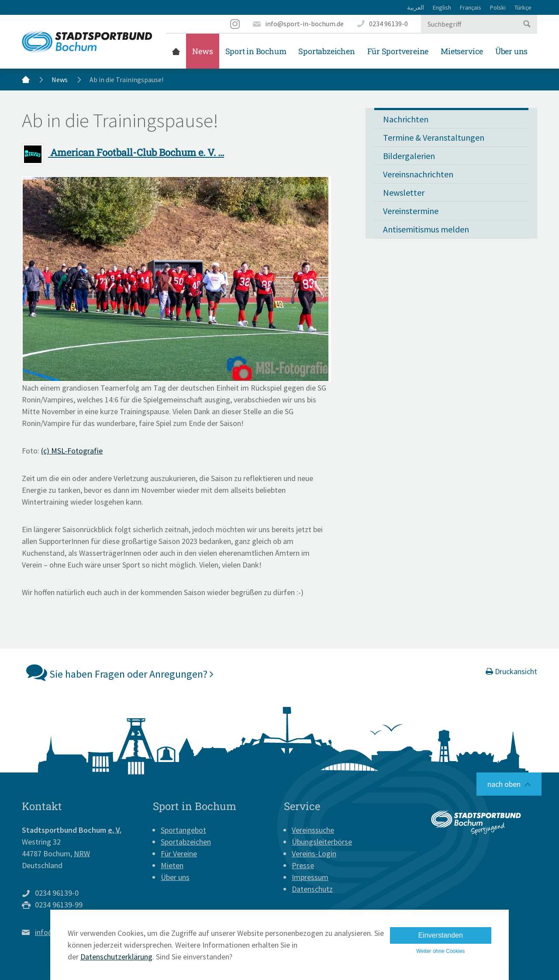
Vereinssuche (313, 830)
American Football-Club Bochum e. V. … (123, 152)
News (202, 51)
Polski (498, 7)
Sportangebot (183, 830)
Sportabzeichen (326, 51)
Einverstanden (441, 935)
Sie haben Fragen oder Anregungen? (120, 672)
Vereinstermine (411, 211)
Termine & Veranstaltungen (434, 137)
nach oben (504, 784)
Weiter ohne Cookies (440, 951)
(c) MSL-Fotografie (72, 451)
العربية (416, 7)
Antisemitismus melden (426, 229)
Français (471, 7)
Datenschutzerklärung (116, 957)
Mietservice (462, 51)
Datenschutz (312, 889)
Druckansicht (511, 671)
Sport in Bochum (256, 51)
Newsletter (404, 192)
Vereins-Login (314, 854)
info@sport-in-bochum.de (304, 24)
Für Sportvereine (398, 51)
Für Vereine (179, 854)
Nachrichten (406, 119)
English (442, 7)
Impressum (310, 877)
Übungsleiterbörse (322, 842)
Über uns (511, 51)
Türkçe (523, 7)
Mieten (172, 865)
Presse (303, 865)
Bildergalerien (409, 156)
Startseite (176, 51)
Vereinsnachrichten (418, 174)
